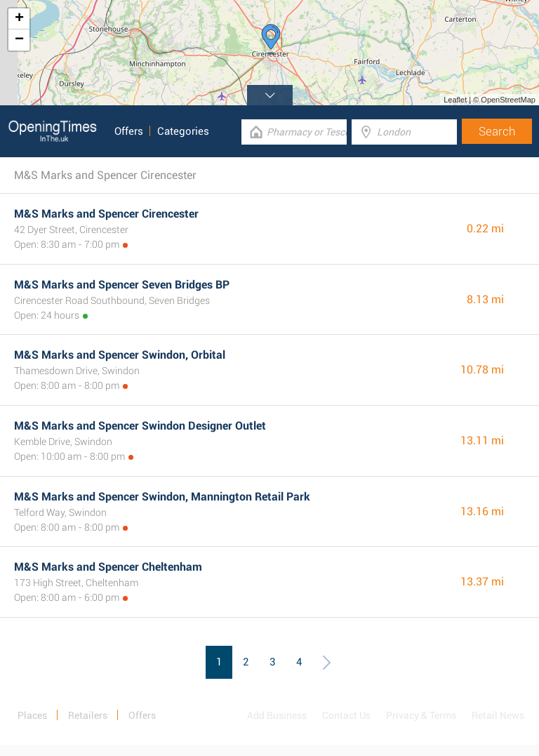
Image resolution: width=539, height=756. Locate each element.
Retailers (88, 715)
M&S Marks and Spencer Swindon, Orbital (120, 355)
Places (32, 715)
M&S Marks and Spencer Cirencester (106, 214)
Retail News (498, 715)
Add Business (277, 715)
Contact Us (346, 715)
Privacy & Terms (421, 715)
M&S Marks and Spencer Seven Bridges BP (122, 285)
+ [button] (19, 19)
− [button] (19, 40)
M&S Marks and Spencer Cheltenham (108, 567)
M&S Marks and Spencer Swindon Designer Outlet (140, 426)
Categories (183, 131)
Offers (129, 131)
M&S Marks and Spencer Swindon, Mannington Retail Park (162, 497)
